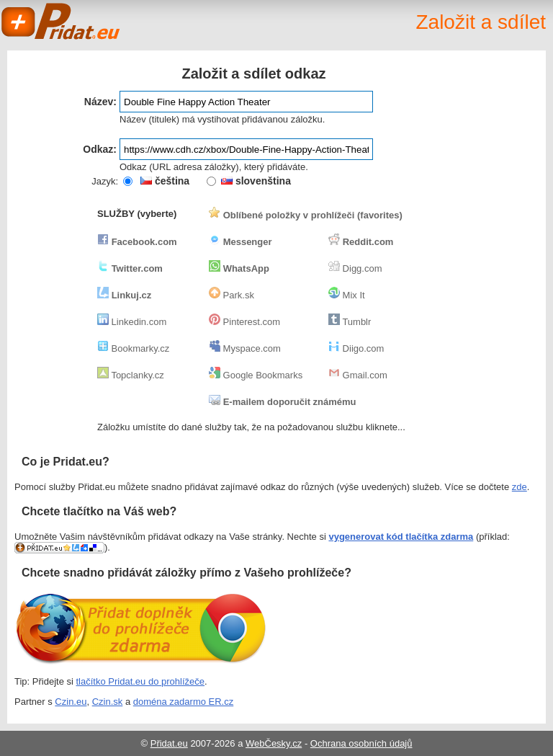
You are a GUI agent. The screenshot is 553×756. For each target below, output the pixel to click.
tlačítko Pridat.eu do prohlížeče (141, 681)
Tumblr (350, 322)
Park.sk (231, 295)
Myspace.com (245, 348)
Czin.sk (108, 702)
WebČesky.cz (274, 743)
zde (520, 487)
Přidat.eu (169, 743)
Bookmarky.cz (133, 348)
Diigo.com (356, 348)
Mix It (347, 295)
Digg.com (355, 268)
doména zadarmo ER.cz (183, 702)
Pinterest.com (244, 322)
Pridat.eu (61, 22)
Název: (100, 102)
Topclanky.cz (131, 375)
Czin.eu (71, 702)
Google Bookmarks (256, 375)
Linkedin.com (132, 322)
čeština (165, 181)
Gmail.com (358, 375)
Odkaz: (100, 149)
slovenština (256, 181)
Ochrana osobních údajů (361, 743)
